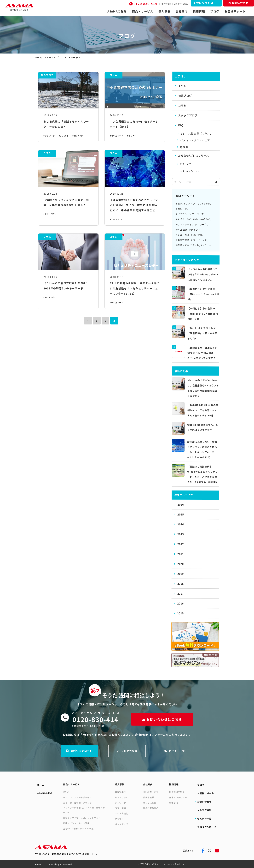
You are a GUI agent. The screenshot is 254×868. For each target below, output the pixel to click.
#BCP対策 (64, 136)
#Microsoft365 (202, 219)
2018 (181, 584)
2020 (181, 564)
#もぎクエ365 (184, 219)
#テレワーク (49, 136)
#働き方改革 (78, 136)
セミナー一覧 (175, 751)
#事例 (179, 204)
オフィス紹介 (150, 803)
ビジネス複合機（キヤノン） (198, 133)
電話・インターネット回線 (76, 823)
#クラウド (195, 230)
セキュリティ (121, 797)
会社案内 (182, 11)
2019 (181, 574)
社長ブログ (185, 96)
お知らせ (185, 164)
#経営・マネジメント (187, 245)
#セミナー (132, 136)
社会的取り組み (151, 808)
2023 (181, 534)
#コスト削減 (183, 235)
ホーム (38, 57)
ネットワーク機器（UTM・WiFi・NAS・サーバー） (84, 810)
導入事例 (165, 11)
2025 (181, 514)
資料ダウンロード (79, 751)
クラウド (119, 819)
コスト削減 (120, 808)
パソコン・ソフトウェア (195, 140)
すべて (182, 86)
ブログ (215, 11)
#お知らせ (182, 209)
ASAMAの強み (117, 11)
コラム (182, 105)
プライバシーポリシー (150, 864)
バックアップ (121, 824)
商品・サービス (143, 11)
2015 (180, 613)
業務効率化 (120, 792)
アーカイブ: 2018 (56, 57)
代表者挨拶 (149, 797)
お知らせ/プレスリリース (193, 156)
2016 (180, 603)
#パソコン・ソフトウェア (190, 214)
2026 (181, 504)
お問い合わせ (204, 802)
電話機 (184, 147)
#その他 (206, 204)
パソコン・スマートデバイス (77, 797)
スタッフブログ (188, 115)
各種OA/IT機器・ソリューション (79, 829)
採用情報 (199, 11)
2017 (181, 593)
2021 (181, 554)
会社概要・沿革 (151, 792)
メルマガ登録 (127, 751)
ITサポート (68, 792)
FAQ (181, 125)
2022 (181, 544)
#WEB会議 (182, 230)
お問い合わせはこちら (162, 719)
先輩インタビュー (178, 797)
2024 (181, 524)
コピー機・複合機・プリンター (78, 803)
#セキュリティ (116, 136)
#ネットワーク (192, 204)
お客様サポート (235, 11)
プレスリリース (189, 171)
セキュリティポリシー (176, 864)
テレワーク (120, 803)
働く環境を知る (177, 792)
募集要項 (174, 803)
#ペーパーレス (199, 240)
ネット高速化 (121, 813)
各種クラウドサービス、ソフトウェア (82, 818)
